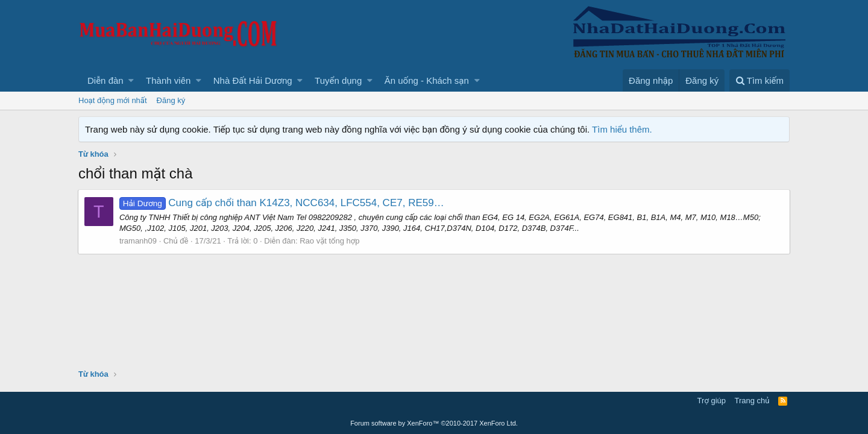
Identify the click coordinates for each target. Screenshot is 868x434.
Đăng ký (171, 100)
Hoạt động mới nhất (113, 100)
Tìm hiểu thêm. (622, 129)
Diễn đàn (105, 80)
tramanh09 (139, 241)
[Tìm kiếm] (759, 80)
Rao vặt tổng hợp (330, 241)
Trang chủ (752, 401)
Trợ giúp (712, 401)
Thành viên (168, 80)
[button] (131, 80)
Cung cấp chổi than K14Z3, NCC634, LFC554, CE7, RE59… (282, 203)
